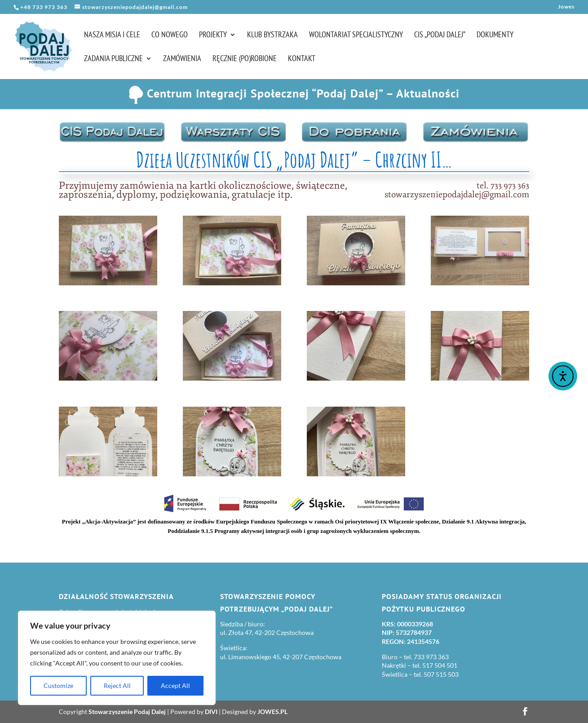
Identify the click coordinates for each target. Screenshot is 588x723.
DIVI (211, 712)
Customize (58, 685)
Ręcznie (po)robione (245, 59)
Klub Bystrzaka (272, 35)
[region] (117, 658)
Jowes (566, 7)
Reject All (117, 685)
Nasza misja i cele (112, 35)
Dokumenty (495, 35)
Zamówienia (182, 59)
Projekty (213, 35)
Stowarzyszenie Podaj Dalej (127, 712)
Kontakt (302, 59)
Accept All (175, 685)
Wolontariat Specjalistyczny (356, 35)
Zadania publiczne (113, 59)
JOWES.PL (272, 712)
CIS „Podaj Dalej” (440, 35)
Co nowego (170, 35)
